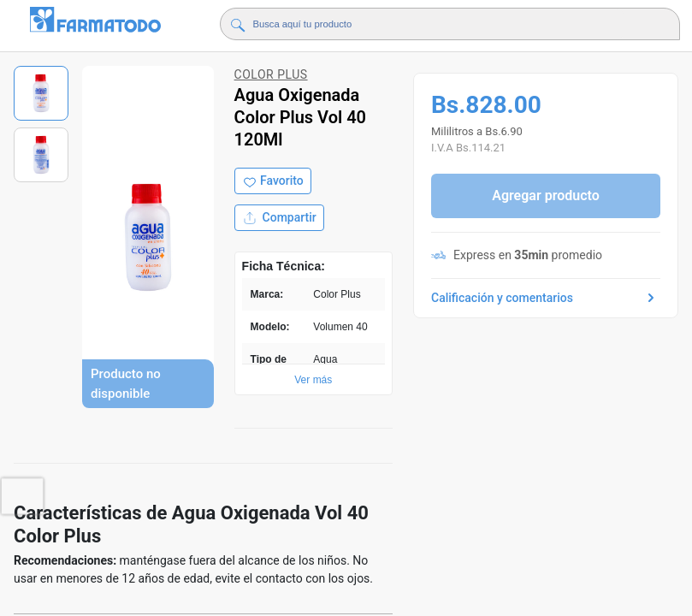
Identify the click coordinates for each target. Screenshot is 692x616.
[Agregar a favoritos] (273, 181)
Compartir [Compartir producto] (279, 218)
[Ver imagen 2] (41, 155)
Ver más (313, 380)
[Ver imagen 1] (41, 93)
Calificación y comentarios (546, 298)
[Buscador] (438, 24)
